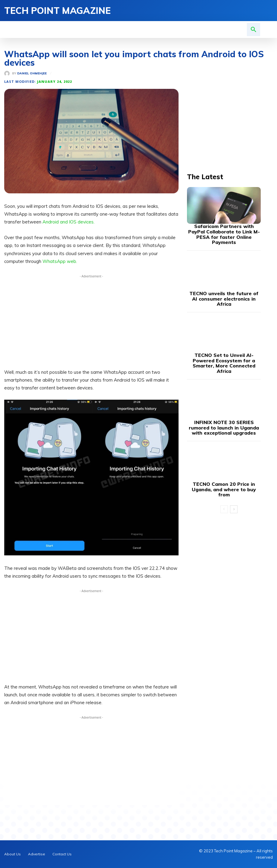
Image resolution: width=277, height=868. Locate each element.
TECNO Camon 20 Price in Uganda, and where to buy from (224, 462)
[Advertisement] (91, 322)
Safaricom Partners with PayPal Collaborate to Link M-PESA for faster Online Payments (224, 230)
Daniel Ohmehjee (32, 73)
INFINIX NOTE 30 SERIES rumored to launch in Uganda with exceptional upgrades (224, 405)
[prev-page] (224, 479)
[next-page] (234, 479)
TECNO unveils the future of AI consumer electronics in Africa (224, 287)
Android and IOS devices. (68, 222)
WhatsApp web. (60, 261)
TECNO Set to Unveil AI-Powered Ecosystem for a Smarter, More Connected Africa (224, 345)
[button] (254, 30)
